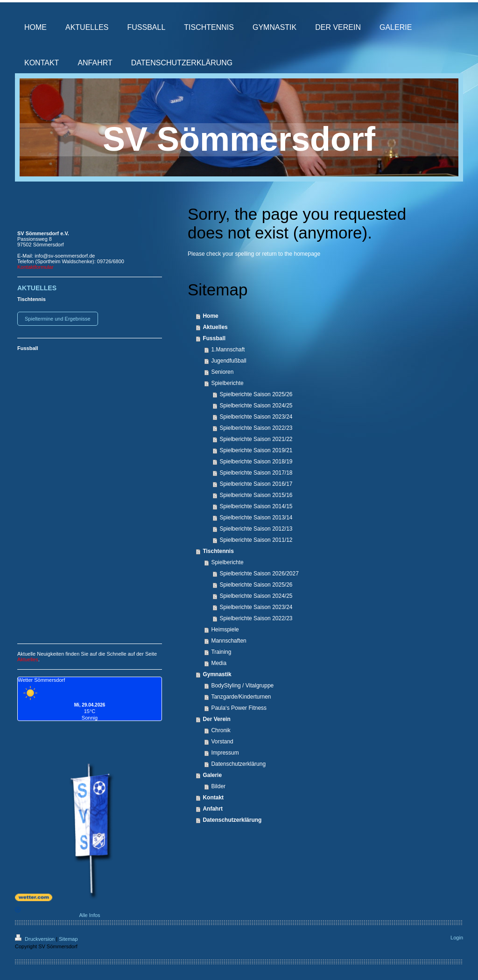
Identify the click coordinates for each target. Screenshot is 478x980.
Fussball (214, 338)
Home (210, 316)
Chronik (221, 730)
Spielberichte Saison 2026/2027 (259, 574)
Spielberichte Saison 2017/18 (256, 473)
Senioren (222, 372)
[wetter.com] (90, 897)
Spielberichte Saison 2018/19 (256, 462)
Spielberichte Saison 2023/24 (256, 417)
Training (221, 652)
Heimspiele (225, 630)
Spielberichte (227, 383)
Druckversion (35, 939)
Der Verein (216, 719)
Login (457, 938)
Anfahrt (213, 809)
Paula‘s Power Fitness (239, 708)
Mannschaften (228, 641)
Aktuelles (215, 327)
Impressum (225, 753)
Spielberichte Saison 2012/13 (256, 529)
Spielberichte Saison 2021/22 (256, 439)
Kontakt (213, 798)
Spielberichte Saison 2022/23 (256, 428)
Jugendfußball (228, 361)
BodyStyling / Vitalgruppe (242, 686)
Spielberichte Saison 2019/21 (256, 450)
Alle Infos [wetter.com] (58, 912)
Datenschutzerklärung (238, 764)
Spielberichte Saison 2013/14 (256, 518)
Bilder (218, 786)
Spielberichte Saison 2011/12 (256, 540)
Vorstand (222, 742)
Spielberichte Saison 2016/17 (256, 484)
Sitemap (68, 939)
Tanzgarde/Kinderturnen (241, 697)
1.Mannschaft (228, 350)
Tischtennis (218, 551)
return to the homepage (291, 254)
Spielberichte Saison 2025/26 (256, 394)
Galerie (212, 775)
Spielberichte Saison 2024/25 (256, 406)
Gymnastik (217, 674)
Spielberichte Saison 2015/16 (256, 495)
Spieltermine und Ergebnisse (58, 319)
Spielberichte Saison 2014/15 (256, 506)
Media (219, 663)
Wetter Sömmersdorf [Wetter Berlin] (41, 680)
